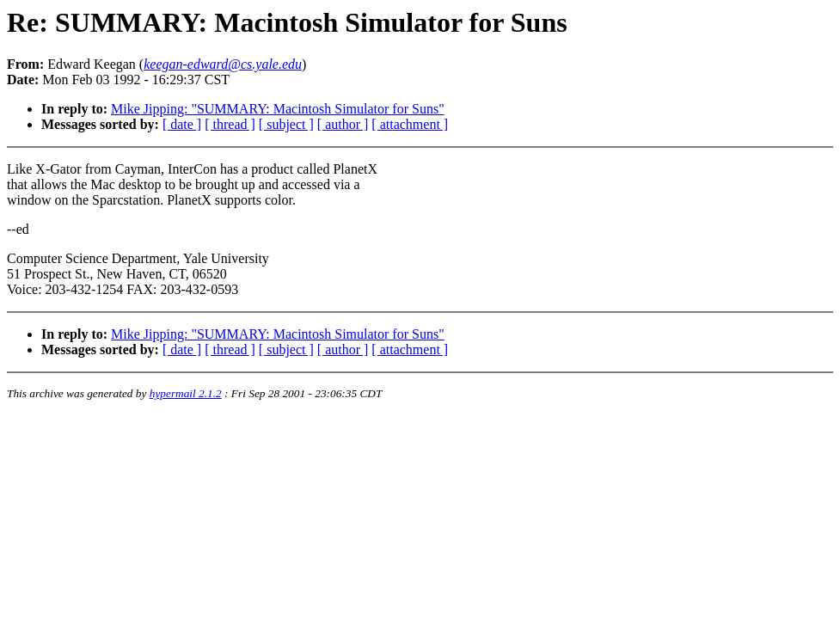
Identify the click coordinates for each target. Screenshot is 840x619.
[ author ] (343, 124)
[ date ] (182, 124)
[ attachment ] (410, 124)
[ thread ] (230, 124)
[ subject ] (286, 124)
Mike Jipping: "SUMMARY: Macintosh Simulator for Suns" (278, 109)
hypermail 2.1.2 (186, 393)
